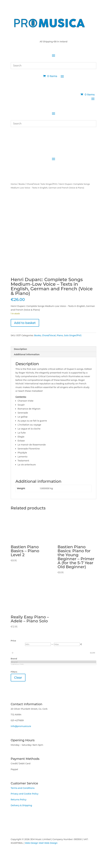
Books (22, 184)
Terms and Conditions (23, 788)
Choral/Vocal (33, 184)
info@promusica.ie (21, 726)
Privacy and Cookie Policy (25, 794)
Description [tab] (20, 349)
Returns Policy (19, 800)
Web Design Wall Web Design (41, 843)
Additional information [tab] (27, 354)
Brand (53, 662)
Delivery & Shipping (21, 805)
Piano (60, 335)
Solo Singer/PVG (49, 184)
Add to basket (25, 323)
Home (14, 184)
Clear (18, 678)
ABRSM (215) (53, 665)
